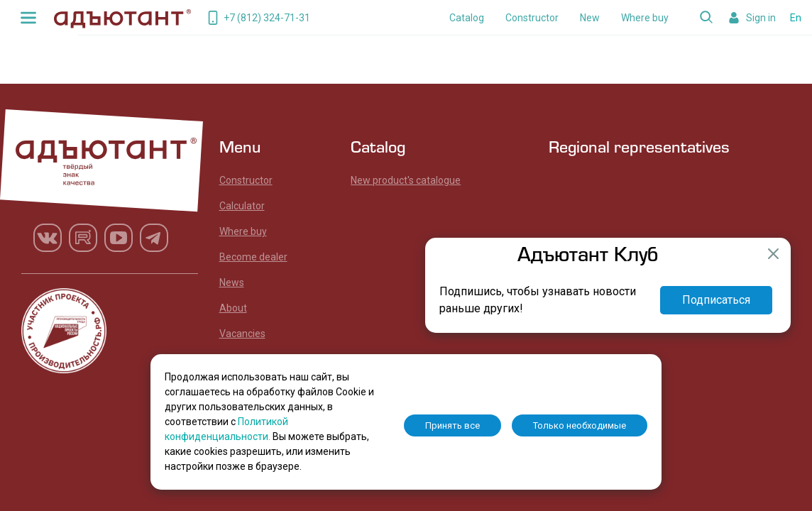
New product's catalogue (406, 180)
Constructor (532, 18)
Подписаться (716, 300)
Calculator (242, 206)
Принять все (452, 425)
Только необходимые (580, 425)
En (796, 18)
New (590, 18)
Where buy (645, 18)
